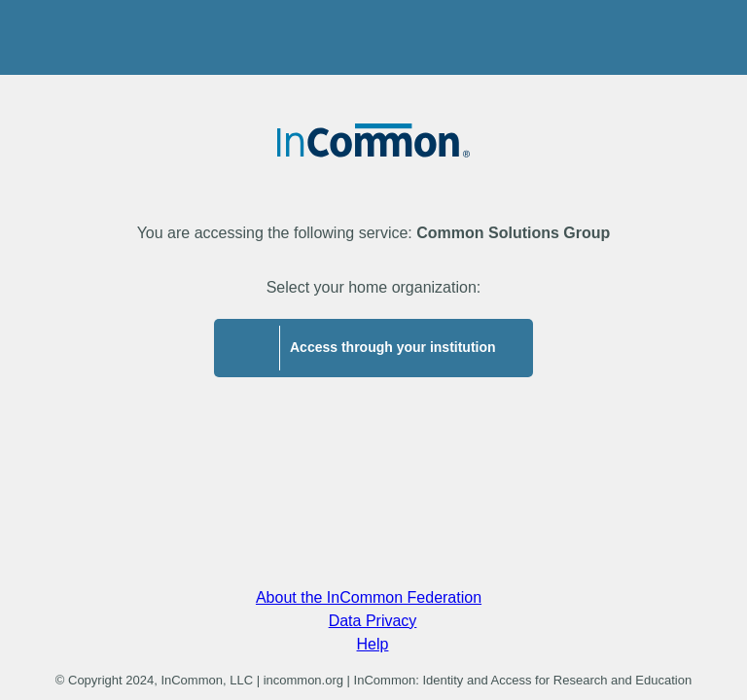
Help (373, 644)
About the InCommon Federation (369, 597)
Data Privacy (373, 621)
